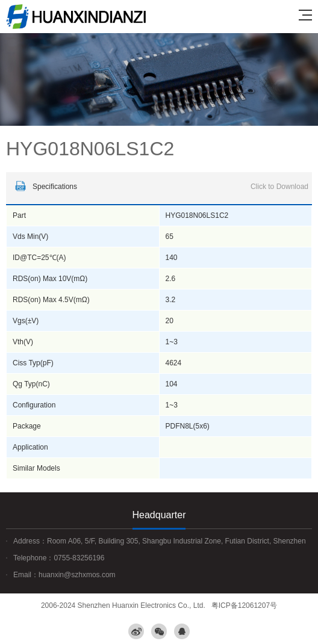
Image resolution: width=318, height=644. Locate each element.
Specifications (160, 187)
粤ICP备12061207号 (244, 605)
